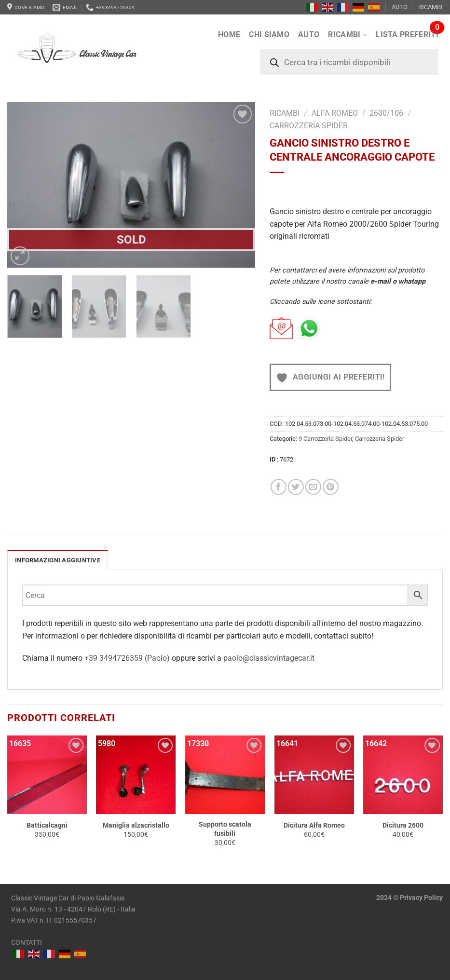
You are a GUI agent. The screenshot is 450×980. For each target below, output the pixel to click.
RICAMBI (430, 7)
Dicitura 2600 (403, 825)
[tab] (58, 560)
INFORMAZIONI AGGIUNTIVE (58, 560)
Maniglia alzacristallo (136, 825)
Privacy (411, 898)
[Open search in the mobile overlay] (349, 62)
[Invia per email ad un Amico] (313, 487)
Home (229, 34)
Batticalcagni (47, 825)
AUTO (400, 7)
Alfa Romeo (335, 113)
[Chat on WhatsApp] (309, 328)
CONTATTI (27, 943)
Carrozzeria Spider (309, 126)
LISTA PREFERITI (407, 34)
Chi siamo (269, 34)
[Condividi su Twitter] (296, 487)
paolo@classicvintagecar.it (269, 658)
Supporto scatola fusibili (225, 829)
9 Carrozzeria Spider (325, 439)
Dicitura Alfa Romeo (314, 825)
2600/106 (386, 113)
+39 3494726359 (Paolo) (128, 658)
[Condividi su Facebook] (279, 487)
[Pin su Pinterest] (331, 487)
